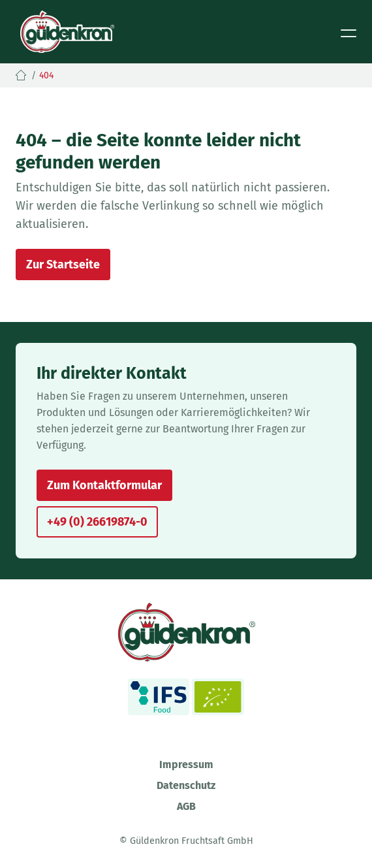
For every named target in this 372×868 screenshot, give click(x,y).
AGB (186, 806)
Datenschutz (186, 785)
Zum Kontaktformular (104, 485)
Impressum (186, 764)
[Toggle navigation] (349, 32)
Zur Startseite (63, 265)
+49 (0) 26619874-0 (97, 522)
